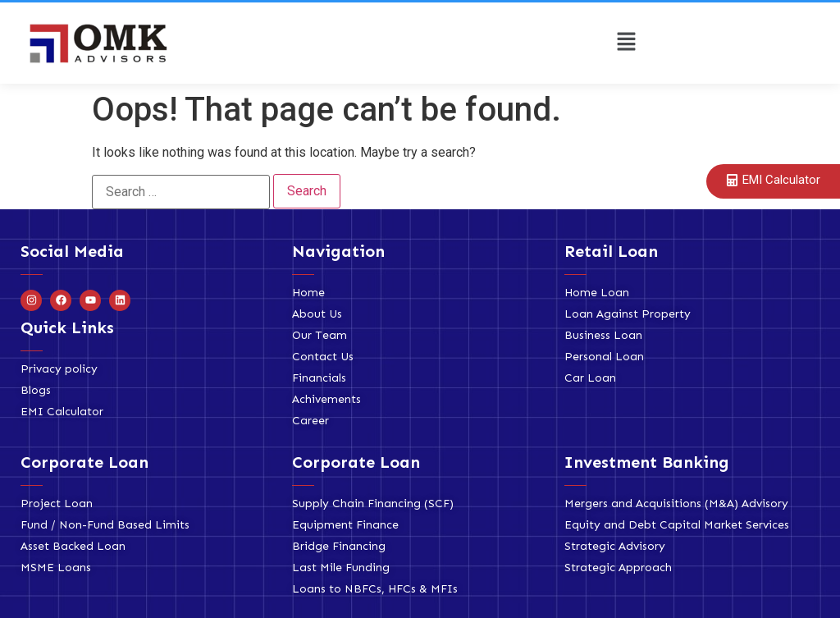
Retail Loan (611, 251)
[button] (626, 43)
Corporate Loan (84, 462)
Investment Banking (647, 462)
